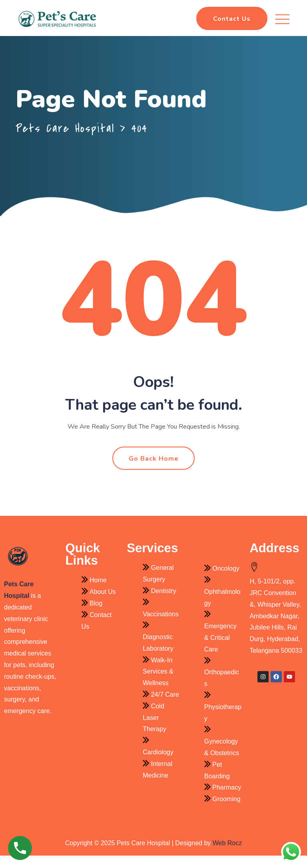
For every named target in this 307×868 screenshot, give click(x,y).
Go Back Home (154, 471)
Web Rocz (227, 856)
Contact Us (232, 19)
